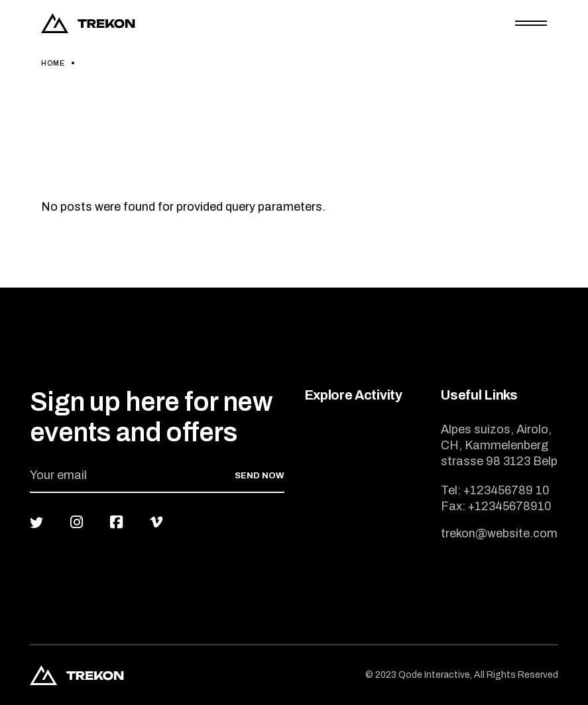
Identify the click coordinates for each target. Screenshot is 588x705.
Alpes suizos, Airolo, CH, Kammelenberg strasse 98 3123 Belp (499, 445)
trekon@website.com (499, 533)
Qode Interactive (434, 675)
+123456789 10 (506, 490)
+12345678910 (510, 506)
